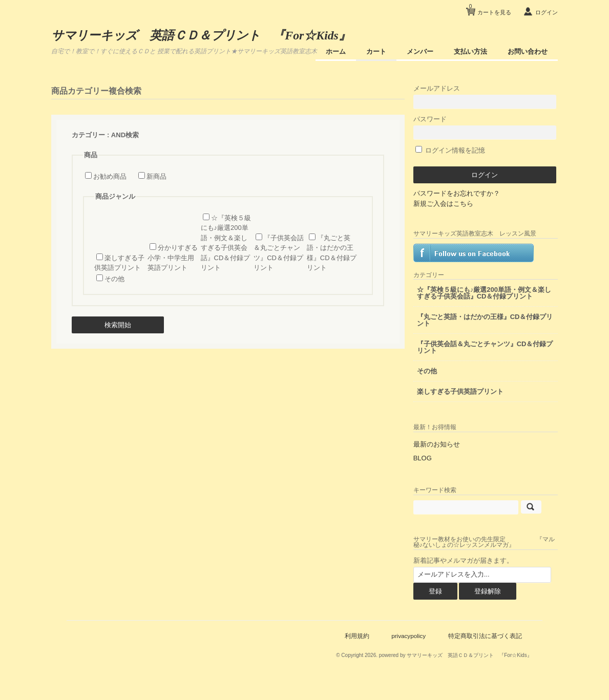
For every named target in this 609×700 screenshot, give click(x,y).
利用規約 (354, 650)
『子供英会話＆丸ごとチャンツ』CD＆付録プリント (491, 362)
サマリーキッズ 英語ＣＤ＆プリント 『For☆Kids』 (206, 35)
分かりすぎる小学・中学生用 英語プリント (175, 257)
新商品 (159, 176)
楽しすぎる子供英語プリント (480, 406)
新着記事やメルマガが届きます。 (483, 575)
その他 (117, 278)
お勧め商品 (112, 176)
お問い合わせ (526, 51)
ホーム (334, 51)
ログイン (544, 12)
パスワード (494, 125)
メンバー (418, 51)
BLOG (442, 472)
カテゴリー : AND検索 (108, 134)
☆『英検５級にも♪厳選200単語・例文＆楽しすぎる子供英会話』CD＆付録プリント (493, 304)
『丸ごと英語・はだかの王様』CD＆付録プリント (491, 335)
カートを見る (488, 8)
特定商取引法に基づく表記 (483, 650)
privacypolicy (406, 650)
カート (374, 51)
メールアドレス (494, 94)
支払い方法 (468, 51)
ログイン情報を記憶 (470, 148)
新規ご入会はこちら (463, 201)
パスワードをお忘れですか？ (476, 191)
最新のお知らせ (456, 459)
